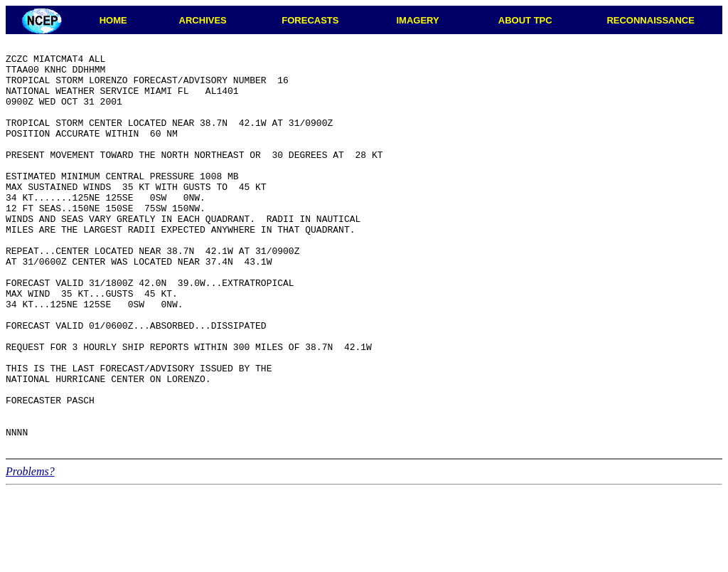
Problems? (30, 552)
